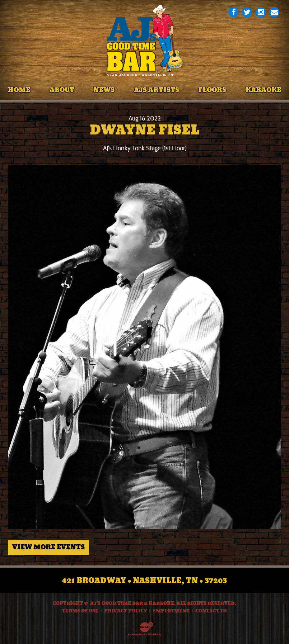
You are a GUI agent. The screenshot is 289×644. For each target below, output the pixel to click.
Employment (171, 611)
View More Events (48, 547)
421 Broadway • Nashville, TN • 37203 (144, 581)
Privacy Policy (125, 611)
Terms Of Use (80, 611)
